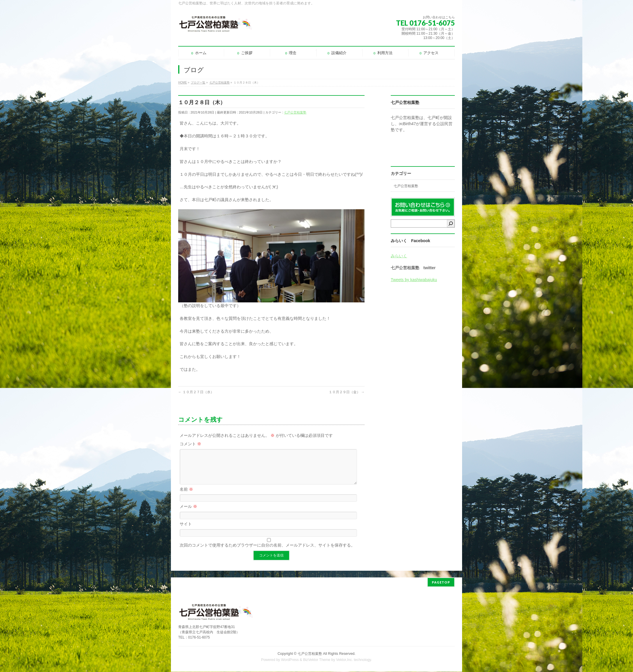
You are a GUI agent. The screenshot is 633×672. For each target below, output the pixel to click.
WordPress (290, 660)
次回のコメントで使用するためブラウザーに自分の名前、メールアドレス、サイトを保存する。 (267, 552)
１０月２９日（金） (347, 392)
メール (188, 513)
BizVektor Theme (317, 660)
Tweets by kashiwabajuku (414, 280)
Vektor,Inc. (344, 660)
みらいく (399, 256)
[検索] (451, 224)
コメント (190, 444)
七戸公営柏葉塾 (295, 112)
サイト (186, 531)
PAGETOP (441, 583)
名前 (186, 496)
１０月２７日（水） (196, 392)
